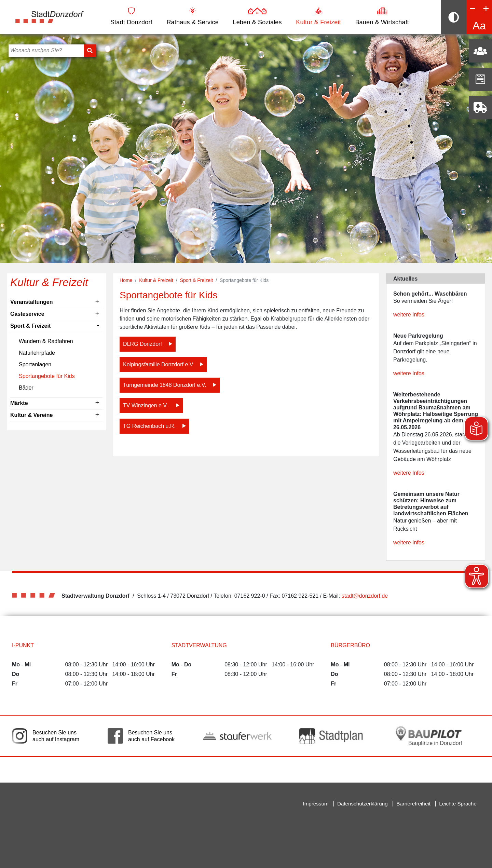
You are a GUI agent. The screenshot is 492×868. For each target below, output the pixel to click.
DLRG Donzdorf (142, 344)
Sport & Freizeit (30, 326)
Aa (479, 26)
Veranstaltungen (31, 302)
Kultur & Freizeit (318, 17)
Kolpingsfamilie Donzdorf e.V (158, 364)
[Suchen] (90, 51)
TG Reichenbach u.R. (149, 426)
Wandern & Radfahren (46, 341)
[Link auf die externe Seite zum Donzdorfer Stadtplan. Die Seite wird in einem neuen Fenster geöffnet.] (333, 736)
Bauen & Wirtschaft (382, 17)
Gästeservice (27, 314)
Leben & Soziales (257, 17)
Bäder (26, 388)
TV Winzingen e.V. (146, 405)
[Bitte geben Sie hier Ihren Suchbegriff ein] (46, 51)
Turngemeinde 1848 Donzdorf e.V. (165, 385)
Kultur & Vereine (31, 415)
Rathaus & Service (192, 17)
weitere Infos (409, 315)
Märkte (19, 403)
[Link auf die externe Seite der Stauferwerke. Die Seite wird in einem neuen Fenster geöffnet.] (237, 736)
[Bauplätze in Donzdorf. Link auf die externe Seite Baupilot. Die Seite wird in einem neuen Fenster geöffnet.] (429, 736)
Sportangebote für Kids (47, 376)
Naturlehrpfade (37, 353)
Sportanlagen (35, 364)
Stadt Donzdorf (131, 17)
